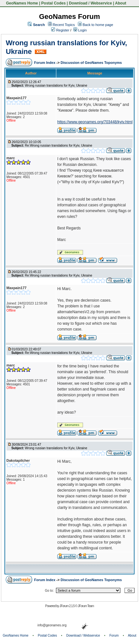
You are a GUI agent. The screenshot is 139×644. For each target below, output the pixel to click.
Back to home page (98, 25)
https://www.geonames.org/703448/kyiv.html (95, 122)
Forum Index (45, 63)
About (121, 3)
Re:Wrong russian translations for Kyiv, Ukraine (58, 146)
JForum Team (86, 606)
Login (80, 30)
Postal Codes (53, 3)
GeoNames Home (21, 3)
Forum (114, 635)
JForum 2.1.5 (67, 606)
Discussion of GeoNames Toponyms (91, 63)
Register (60, 30)
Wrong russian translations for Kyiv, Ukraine (56, 86)
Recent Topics (64, 25)
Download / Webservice (90, 3)
